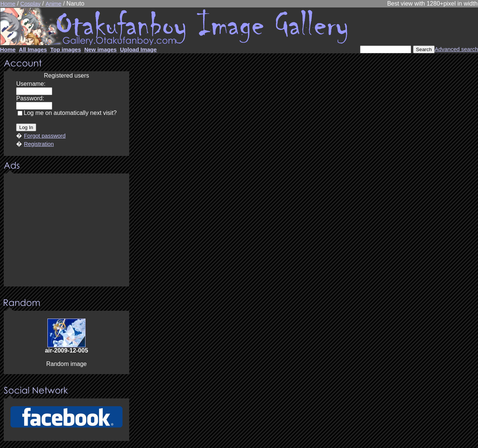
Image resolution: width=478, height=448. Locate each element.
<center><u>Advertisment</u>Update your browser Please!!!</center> (66, 231)
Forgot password (45, 136)
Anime (54, 4)
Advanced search (456, 49)
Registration (39, 144)
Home (8, 4)
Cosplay (30, 4)
